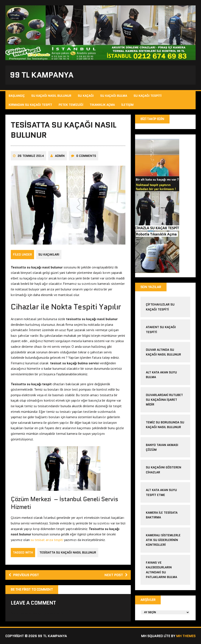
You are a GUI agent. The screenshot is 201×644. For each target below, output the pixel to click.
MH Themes (186, 636)
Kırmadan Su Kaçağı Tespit (30, 105)
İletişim (127, 105)
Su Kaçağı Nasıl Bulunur (51, 96)
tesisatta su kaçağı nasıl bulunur (68, 552)
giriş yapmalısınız (56, 613)
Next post (116, 575)
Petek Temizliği (71, 105)
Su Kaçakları (49, 254)
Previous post (24, 575)
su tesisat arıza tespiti (47, 540)
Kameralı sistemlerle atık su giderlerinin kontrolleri (163, 540)
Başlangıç (17, 96)
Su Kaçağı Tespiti (148, 96)
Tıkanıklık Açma (102, 105)
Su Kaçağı (86, 96)
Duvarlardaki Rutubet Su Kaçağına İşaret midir (164, 400)
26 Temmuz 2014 (31, 156)
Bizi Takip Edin (152, 119)
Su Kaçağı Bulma (114, 96)
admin (60, 156)
